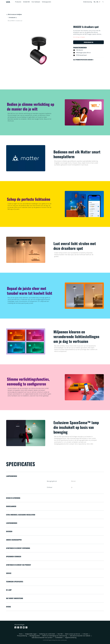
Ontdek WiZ (26, 2)
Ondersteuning (88, 2)
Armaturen (12, 17)
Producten (18, 2)
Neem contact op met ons (73, 634)
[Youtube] (24, 627)
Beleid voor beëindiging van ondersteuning (55, 636)
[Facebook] (16, 627)
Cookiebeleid (59, 638)
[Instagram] (18, 627)
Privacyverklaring (22, 636)
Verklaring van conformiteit (47, 634)
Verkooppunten (46, 2)
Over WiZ (60, 634)
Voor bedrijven (36, 2)
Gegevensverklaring (71, 638)
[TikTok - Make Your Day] (27, 627)
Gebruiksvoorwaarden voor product (42, 638)
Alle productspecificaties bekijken (84, 60)
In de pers (86, 634)
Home (21, 634)
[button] (97, 2)
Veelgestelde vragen (31, 634)
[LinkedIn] (21, 627)
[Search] (103, 2)
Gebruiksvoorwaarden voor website (80, 636)
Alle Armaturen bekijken (14, 14)
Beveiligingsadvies (35, 636)
